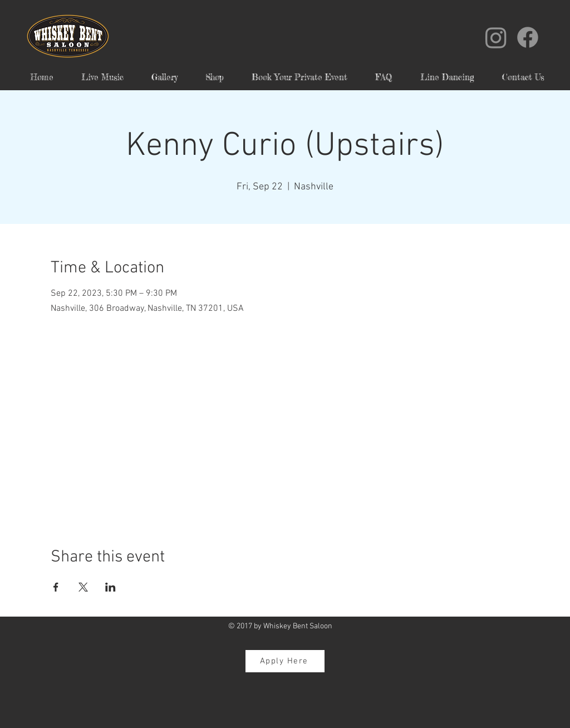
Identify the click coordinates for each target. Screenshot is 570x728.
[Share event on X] (83, 587)
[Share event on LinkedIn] (110, 587)
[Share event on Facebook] (56, 587)
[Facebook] (528, 37)
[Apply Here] (285, 661)
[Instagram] (496, 37)
